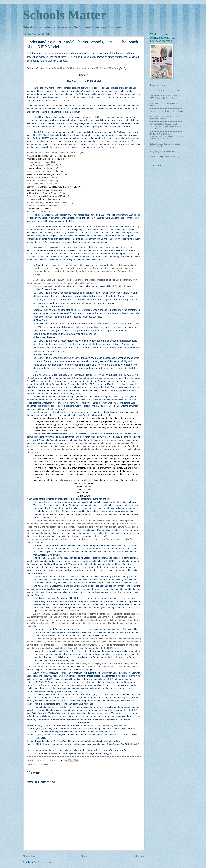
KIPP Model (43, 764)
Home (84, 856)
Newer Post (29, 856)
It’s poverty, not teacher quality (163, 152)
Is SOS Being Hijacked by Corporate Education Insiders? (165, 118)
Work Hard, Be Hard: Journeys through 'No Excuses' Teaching (86, 68)
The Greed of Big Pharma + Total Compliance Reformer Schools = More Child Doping (166, 126)
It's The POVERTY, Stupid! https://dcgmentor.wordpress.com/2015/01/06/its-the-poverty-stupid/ (166, 136)
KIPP (35, 764)
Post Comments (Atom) (43, 862)
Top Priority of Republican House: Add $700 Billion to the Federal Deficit (166, 97)
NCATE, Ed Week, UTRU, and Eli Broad (167, 90)
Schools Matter (65, 15)
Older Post (139, 856)
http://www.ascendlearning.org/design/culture (106, 725)
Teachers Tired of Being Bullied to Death (166, 111)
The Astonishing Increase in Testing (164, 157)
